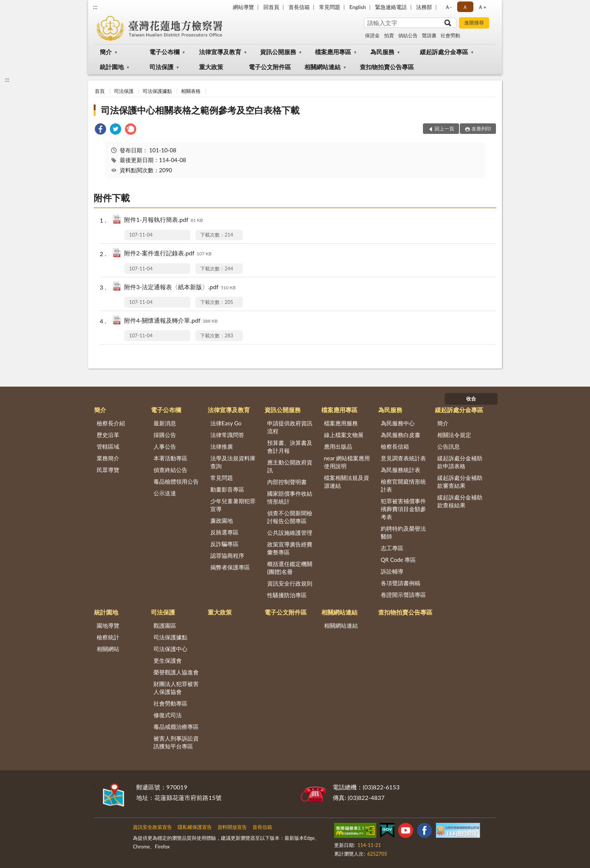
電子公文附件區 (270, 67)
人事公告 (165, 446)
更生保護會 (168, 660)
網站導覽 (243, 7)
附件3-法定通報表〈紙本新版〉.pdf (180, 288)
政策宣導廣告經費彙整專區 (290, 548)
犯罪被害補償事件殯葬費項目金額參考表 (403, 509)
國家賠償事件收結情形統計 (290, 497)
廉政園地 (222, 520)
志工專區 (392, 548)
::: (95, 7)
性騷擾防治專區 (287, 595)
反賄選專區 (224, 532)
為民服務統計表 (401, 470)
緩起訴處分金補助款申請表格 (460, 462)
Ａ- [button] (448, 7)
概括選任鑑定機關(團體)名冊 (290, 568)
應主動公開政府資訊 (290, 466)
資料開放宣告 (232, 827)
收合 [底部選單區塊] (471, 399)
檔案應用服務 (341, 423)
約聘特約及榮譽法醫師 (403, 532)
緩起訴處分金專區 (444, 52)
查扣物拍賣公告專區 (387, 67)
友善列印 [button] (481, 129)
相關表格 (191, 91)
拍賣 (389, 35)
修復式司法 (168, 715)
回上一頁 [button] (444, 129)
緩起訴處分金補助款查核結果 (460, 501)
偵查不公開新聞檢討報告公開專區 (290, 517)
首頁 (100, 91)
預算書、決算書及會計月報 (290, 447)
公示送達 (165, 493)
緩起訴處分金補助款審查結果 (460, 482)
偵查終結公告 (170, 470)
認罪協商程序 (227, 555)
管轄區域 (108, 446)
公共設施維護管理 (290, 533)
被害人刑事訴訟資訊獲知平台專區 (176, 742)
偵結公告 (408, 35)
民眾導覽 (108, 470)
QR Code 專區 (398, 560)
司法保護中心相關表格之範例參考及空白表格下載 (200, 110)
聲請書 (429, 35)
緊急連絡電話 (391, 7)
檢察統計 (108, 637)
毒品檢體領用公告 (176, 481)
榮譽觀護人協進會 (176, 672)
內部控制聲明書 (287, 482)
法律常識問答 (227, 435)
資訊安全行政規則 (290, 583)
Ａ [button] (465, 7)
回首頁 (271, 7)
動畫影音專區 (227, 489)
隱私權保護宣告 (195, 827)
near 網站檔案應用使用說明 (347, 462)
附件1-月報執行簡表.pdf (163, 220)
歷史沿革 (108, 435)
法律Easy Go (226, 423)
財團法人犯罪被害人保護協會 (176, 688)
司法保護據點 (157, 91)
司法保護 (161, 67)
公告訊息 (449, 446)
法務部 (424, 7)
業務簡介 (108, 458)
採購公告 (165, 435)
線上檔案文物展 (344, 435)
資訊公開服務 (278, 52)
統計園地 (112, 67)
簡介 (106, 52)
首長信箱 (299, 7)
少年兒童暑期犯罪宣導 (233, 505)
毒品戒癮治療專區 (176, 727)
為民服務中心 (398, 423)
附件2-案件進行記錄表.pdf (168, 254)
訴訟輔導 (392, 571)
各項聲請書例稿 (401, 583)
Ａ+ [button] (482, 7)
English (358, 7)
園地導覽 (108, 625)
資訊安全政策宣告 (152, 827)
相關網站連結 (322, 67)
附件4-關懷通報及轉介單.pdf (171, 321)
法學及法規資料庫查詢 (233, 462)
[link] (100, 130)
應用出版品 (338, 446)
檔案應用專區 (333, 52)
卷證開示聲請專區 (403, 595)
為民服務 (382, 52)
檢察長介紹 (111, 423)
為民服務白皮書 (401, 435)
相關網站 (108, 649)
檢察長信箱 (395, 446)
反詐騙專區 (224, 544)
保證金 (372, 35)
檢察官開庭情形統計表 (403, 485)
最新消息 (165, 423)
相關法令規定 (454, 435)
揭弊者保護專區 (230, 567)
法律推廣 (222, 446)
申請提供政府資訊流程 (290, 427)
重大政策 (211, 67)
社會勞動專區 (170, 703)
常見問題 (330, 7)
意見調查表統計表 (403, 458)
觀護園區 (165, 625)
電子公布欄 (164, 52)
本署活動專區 (170, 458)
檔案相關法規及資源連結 (347, 482)
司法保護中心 (170, 649)
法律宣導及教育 (220, 52)
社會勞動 (450, 35)
